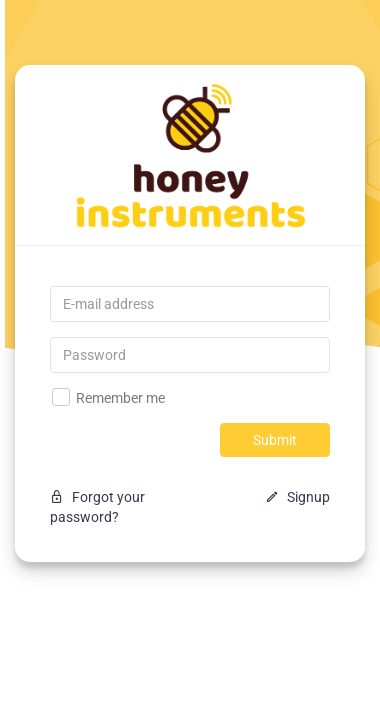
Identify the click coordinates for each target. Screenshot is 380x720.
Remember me (108, 397)
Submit (275, 440)
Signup (297, 497)
